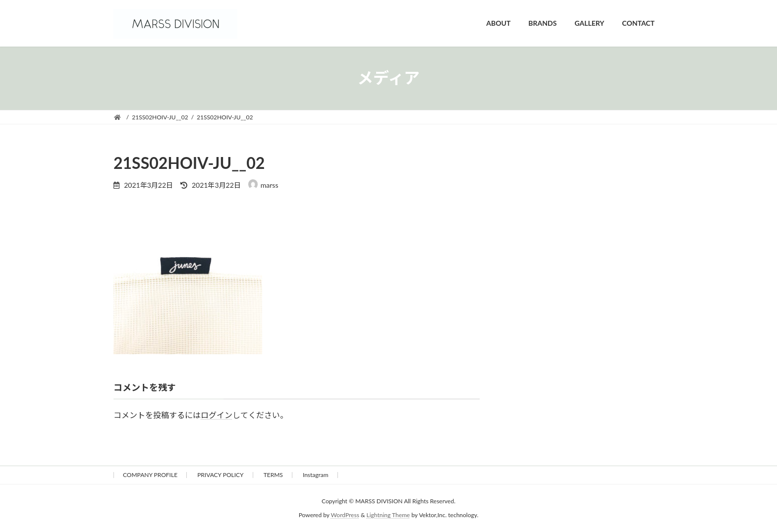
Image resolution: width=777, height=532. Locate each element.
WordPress (345, 515)
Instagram (316, 475)
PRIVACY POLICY (220, 475)
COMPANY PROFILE (150, 475)
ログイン (217, 415)
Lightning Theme (388, 515)
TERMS (273, 475)
